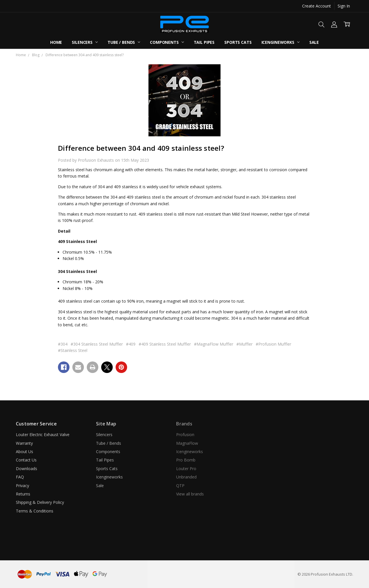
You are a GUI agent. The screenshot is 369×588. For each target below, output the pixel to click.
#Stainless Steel (73, 350)
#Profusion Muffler (273, 344)
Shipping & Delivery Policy (40, 502)
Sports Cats (238, 42)
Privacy (22, 486)
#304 (63, 344)
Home (56, 42)
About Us (25, 452)
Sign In (344, 6)
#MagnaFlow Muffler (214, 344)
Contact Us (26, 460)
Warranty (24, 443)
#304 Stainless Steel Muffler (97, 344)
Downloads (27, 469)
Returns (23, 494)
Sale (314, 42)
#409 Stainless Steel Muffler (165, 344)
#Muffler (244, 344)
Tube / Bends (124, 42)
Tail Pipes (204, 42)
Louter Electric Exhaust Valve (43, 435)
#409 (131, 344)
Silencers (85, 42)
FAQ (20, 477)
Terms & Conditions (35, 511)
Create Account (317, 6)
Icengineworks (280, 42)
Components (167, 42)
